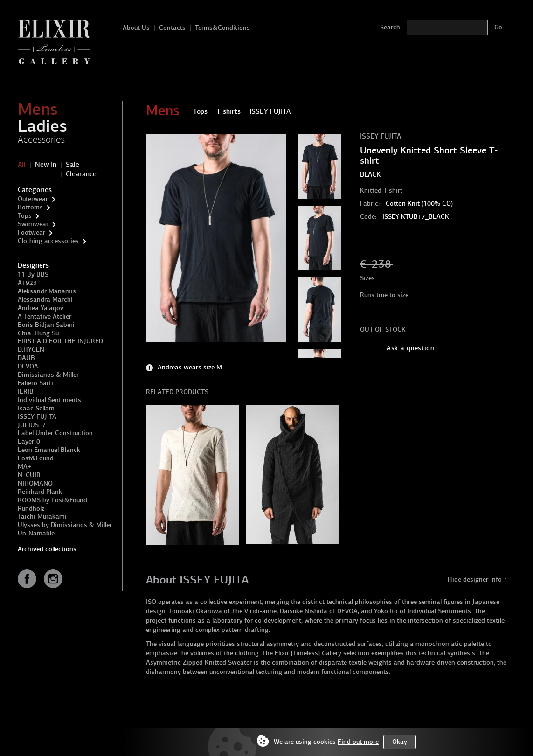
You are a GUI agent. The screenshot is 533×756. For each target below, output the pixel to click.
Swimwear (33, 224)
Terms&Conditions (222, 28)
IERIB (26, 392)
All (22, 165)
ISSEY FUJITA (37, 417)
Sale (73, 165)
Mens (38, 109)
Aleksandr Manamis (47, 291)
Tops (25, 216)
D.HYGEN (31, 350)
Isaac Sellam (36, 408)
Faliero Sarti (35, 383)
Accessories (41, 139)
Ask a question (411, 348)
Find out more (358, 742)
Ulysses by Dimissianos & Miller (65, 525)
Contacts (172, 28)
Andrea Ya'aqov (41, 308)
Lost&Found (36, 458)
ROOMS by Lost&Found (52, 500)
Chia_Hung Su (38, 333)
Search (390, 27)
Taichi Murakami (42, 517)
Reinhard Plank (40, 492)
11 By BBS (33, 274)
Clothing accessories (48, 241)
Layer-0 (29, 441)
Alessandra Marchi (45, 300)
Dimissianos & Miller (48, 375)
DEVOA (28, 366)
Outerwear (33, 199)
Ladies (42, 126)
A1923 (27, 283)
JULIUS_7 (32, 425)
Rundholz (31, 509)
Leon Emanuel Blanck (49, 450)
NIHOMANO (35, 483)
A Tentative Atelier (45, 316)
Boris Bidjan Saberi (46, 325)
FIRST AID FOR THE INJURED (60, 341)
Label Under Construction (55, 433)
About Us (136, 28)
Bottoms (30, 207)
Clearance (81, 174)
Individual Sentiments (49, 400)
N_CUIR (29, 475)
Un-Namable (36, 533)
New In (46, 165)
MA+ (24, 467)
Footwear (31, 232)
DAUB (26, 358)
